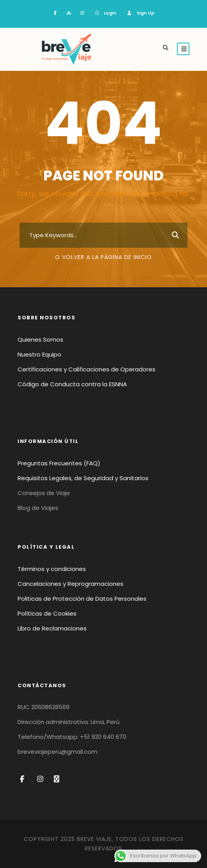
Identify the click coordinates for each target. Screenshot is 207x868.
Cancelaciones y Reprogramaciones (70, 584)
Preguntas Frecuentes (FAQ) (59, 463)
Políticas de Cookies (47, 613)
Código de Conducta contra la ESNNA (72, 384)
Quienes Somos (40, 339)
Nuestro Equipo (39, 354)
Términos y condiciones (52, 569)
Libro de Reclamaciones (52, 628)
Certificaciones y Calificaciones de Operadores (87, 369)
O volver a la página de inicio (103, 257)
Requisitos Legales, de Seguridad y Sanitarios (83, 478)
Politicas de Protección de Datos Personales (82, 599)
